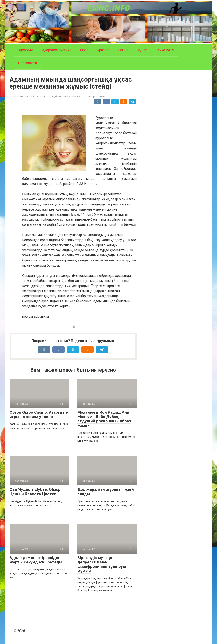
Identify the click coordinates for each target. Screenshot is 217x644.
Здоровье (26, 50)
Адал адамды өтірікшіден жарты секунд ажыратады (36, 560)
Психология (165, 50)
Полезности (27, 63)
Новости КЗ (72, 96)
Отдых (142, 50)
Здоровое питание (57, 50)
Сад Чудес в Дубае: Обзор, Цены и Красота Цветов (36, 492)
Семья (123, 50)
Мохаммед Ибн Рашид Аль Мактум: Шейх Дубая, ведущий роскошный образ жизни (104, 419)
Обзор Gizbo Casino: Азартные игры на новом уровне (39, 414)
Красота (103, 50)
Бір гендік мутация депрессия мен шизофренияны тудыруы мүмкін (102, 564)
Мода (84, 50)
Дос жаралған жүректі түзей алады (106, 492)
